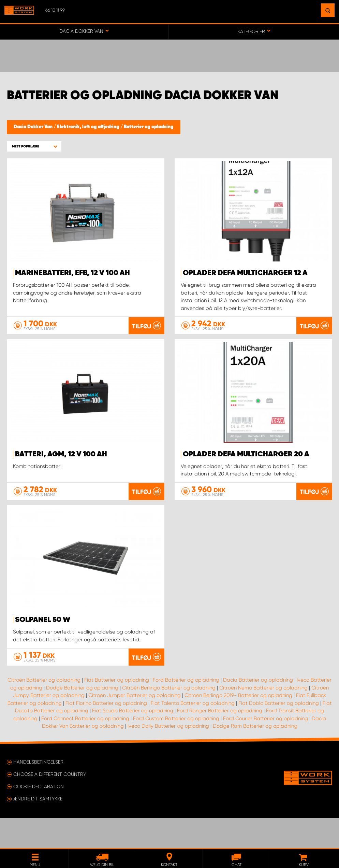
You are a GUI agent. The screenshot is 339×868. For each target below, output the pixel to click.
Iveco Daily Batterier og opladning (168, 756)
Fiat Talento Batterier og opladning (193, 734)
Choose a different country (50, 805)
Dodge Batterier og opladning (82, 718)
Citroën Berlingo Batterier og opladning (169, 718)
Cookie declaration (39, 817)
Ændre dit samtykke (38, 829)
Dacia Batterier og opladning (258, 710)
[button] (34, 146)
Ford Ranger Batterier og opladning (220, 741)
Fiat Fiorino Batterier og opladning (106, 734)
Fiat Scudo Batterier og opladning (133, 741)
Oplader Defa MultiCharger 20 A (246, 454)
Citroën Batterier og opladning (44, 710)
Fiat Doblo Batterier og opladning (279, 734)
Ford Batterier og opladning (186, 710)
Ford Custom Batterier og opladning (176, 749)
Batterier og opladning (149, 127)
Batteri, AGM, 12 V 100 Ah (61, 454)
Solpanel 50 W (43, 635)
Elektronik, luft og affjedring (89, 127)
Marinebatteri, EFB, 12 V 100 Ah (72, 273)
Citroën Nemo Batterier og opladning (263, 718)
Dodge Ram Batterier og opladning (255, 756)
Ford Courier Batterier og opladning (266, 749)
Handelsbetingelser (38, 792)
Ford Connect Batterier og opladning (85, 749)
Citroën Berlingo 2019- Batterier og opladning (238, 726)
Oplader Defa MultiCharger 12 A (245, 273)
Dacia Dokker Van (34, 127)
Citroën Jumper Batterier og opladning (135, 726)
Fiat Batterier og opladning (117, 710)
